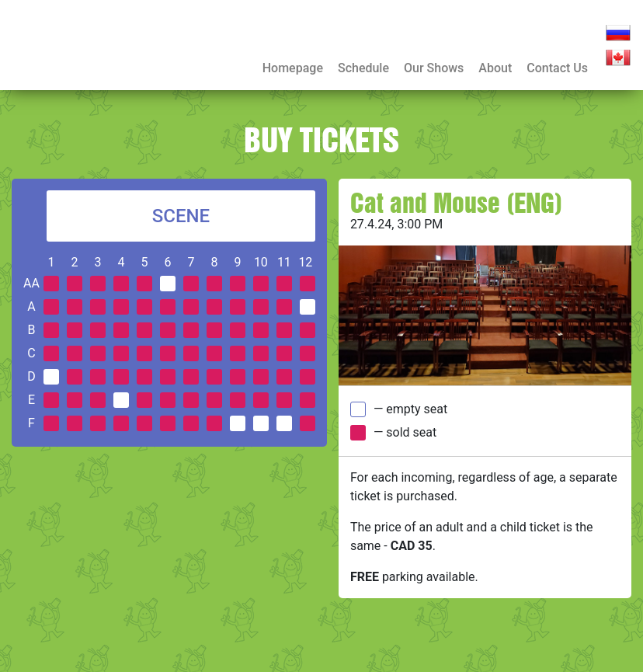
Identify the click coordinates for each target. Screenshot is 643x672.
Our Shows (434, 68)
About (495, 68)
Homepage (293, 68)
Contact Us (557, 68)
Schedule (363, 68)
